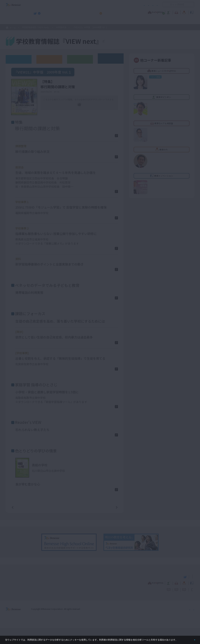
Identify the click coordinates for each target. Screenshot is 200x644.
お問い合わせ (151, 5)
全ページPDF (82, 110)
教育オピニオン (110, 12)
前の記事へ (21, 523)
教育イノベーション (183, 12)
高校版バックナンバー (49, 59)
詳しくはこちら (105, 137)
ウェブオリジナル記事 (19, 59)
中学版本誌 (61, 27)
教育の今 (160, 12)
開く (165, 4)
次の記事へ (108, 523)
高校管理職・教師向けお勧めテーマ (98, 21)
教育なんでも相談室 (137, 12)
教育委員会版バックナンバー (80, 59)
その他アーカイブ (111, 58)
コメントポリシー (94, 5)
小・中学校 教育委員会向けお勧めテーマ (161, 21)
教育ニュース (78, 12)
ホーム (13, 28)
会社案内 (190, 625)
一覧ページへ (65, 523)
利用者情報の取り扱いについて (124, 5)
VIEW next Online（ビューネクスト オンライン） (19, 592)
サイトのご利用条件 (71, 5)
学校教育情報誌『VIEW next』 (38, 21)
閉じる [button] (189, 638)
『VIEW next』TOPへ (124, 42)
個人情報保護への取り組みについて (165, 625)
